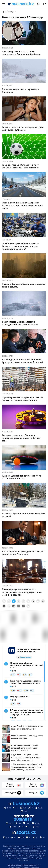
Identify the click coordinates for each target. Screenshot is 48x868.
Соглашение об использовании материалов (24, 832)
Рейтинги (31, 844)
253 (23, 606)
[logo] (21, 4)
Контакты (20, 841)
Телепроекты (35, 841)
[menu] (4, 4)
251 (14, 606)
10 (43, 601)
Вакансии (17, 844)
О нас (9, 841)
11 (4, 606)
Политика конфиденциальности (24, 856)
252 (19, 606)
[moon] (38, 4)
